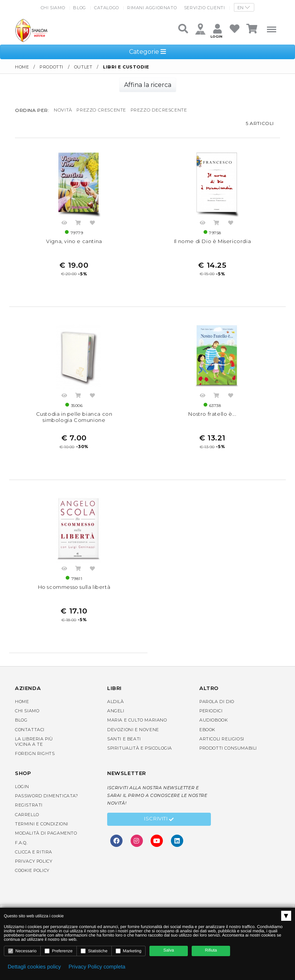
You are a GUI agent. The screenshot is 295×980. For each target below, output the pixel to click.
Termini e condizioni (42, 834)
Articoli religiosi (222, 749)
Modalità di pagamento (46, 843)
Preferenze (59, 951)
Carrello (27, 825)
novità (64, 110)
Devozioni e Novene (133, 740)
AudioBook (214, 730)
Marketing (128, 951)
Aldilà (116, 712)
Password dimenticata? (47, 806)
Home (22, 67)
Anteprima (64, 227)
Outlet (83, 67)
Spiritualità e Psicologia (140, 758)
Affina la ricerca (148, 85)
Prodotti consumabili (228, 758)
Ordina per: (32, 110)
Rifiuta (211, 950)
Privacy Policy (34, 872)
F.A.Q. (21, 853)
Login (22, 797)
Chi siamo (53, 8)
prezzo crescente (104, 110)
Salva (169, 950)
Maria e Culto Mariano (137, 730)
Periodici (211, 721)
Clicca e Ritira (34, 862)
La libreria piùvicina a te (34, 752)
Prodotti (51, 67)
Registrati (29, 815)
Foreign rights (35, 764)
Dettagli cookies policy (34, 967)
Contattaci (30, 740)
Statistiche (94, 951)
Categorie (147, 52)
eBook (207, 740)
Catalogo (107, 8)
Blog (79, 8)
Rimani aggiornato (152, 8)
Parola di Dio (217, 712)
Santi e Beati (124, 749)
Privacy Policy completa (97, 967)
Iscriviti (159, 830)
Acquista (78, 227)
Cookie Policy (32, 881)
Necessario (22, 951)
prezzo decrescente (167, 110)
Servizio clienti (205, 8)
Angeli (116, 721)
